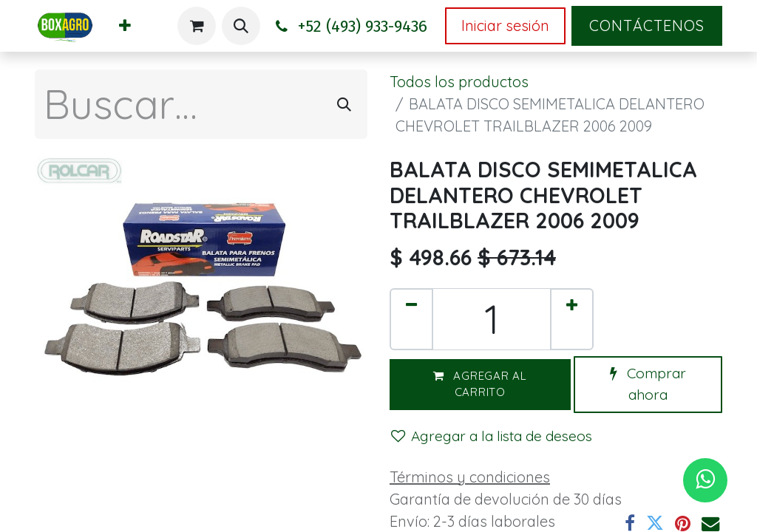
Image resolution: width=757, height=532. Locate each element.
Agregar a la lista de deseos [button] (492, 436)
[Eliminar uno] (411, 319)
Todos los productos (459, 82)
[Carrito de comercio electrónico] (197, 26)
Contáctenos (647, 25)
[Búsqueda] (344, 104)
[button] (241, 26)
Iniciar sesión (505, 25)
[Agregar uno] (572, 319)
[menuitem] (125, 26)
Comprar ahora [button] (648, 384)
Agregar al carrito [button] (480, 384)
